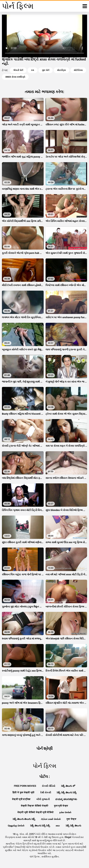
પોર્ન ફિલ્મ (35, 857)
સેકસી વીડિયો (49, 786)
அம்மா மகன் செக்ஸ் (51, 819)
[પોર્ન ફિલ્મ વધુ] (85, 6)
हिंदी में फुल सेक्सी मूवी (24, 793)
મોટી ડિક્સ (78, 70)
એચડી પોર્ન (18, 70)
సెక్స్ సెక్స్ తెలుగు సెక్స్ (67, 793)
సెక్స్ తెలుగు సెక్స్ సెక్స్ (40, 826)
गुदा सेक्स (71, 819)
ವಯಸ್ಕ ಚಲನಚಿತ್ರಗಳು (66, 799)
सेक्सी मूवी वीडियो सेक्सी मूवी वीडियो (36, 812)
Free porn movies (25, 786)
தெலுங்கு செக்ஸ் (16, 826)
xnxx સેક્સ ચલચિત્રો (15, 77)
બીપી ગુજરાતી (43, 799)
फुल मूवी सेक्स (61, 806)
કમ (32, 70)
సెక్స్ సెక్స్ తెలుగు (73, 826)
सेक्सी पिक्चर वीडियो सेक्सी (35, 806)
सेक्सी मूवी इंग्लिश (21, 799)
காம (58, 826)
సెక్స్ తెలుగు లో (68, 786)
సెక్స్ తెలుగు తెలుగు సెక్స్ (24, 819)
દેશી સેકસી (46, 793)
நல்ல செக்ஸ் (65, 812)
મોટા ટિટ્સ (62, 70)
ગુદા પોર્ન (46, 70)
